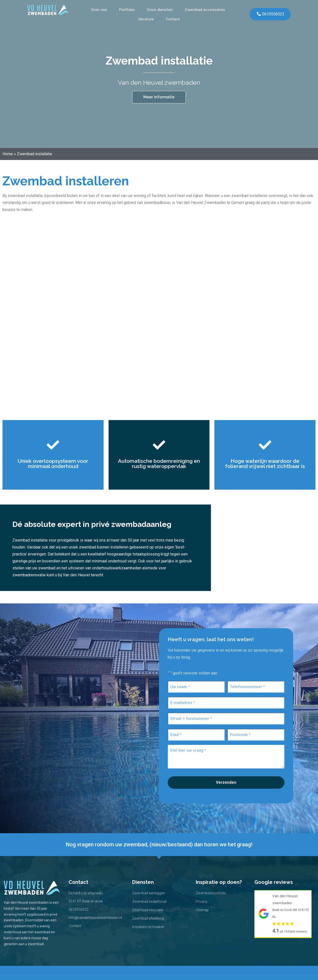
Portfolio (127, 10)
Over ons (99, 10)
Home (8, 154)
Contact (173, 19)
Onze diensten (160, 10)
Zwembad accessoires (205, 10)
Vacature (146, 19)
